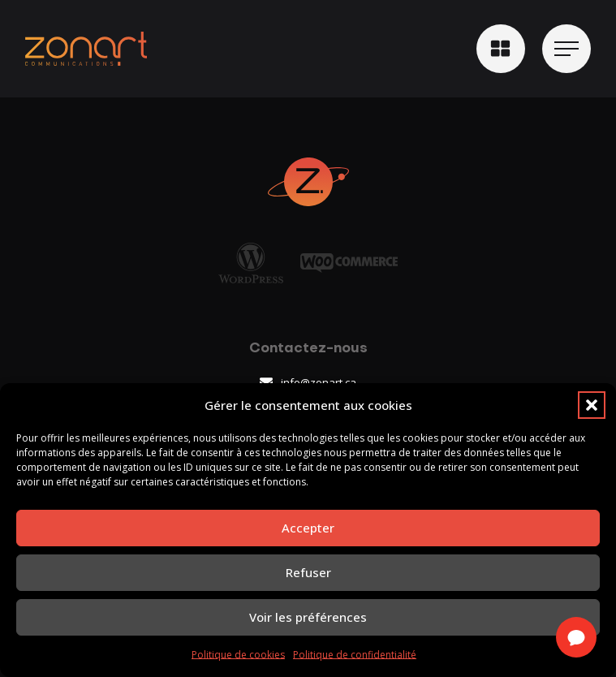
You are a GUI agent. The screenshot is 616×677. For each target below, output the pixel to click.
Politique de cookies (238, 655)
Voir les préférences (308, 617)
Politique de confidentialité (355, 655)
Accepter (308, 528)
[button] (592, 405)
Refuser (308, 572)
